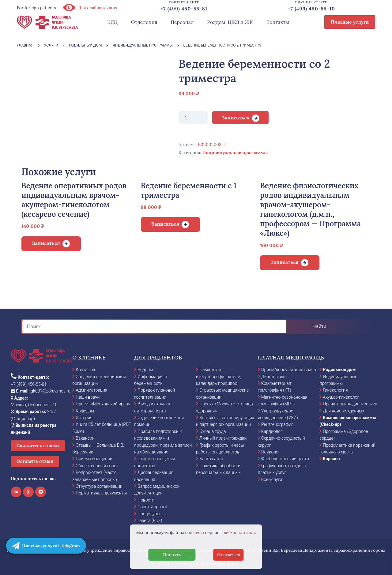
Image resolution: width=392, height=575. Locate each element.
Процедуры (149, 514)
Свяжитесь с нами (38, 446)
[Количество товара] (193, 118)
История (84, 418)
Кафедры (85, 411)
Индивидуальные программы (235, 152)
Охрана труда (213, 431)
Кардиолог (272, 431)
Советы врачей (153, 507)
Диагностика (274, 377)
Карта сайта (211, 459)
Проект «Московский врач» (103, 404)
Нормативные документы (101, 493)
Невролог (271, 452)
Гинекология (335, 390)
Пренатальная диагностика (350, 404)
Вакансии (85, 438)
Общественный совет (97, 466)
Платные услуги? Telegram (46, 546)
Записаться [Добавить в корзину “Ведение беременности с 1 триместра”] (165, 224)
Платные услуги (350, 22)
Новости (146, 500)
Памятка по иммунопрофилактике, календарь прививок (218, 376)
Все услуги (272, 479)
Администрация (91, 390)
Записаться (236, 118)
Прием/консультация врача (289, 370)
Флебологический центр (285, 459)
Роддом (145, 370)
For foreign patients (36, 8)
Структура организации (99, 486)
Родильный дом (339, 370)
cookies (192, 532)
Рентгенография (277, 424)
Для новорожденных (343, 411)
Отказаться (228, 555)
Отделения (144, 22)
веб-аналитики (239, 532)
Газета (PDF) (150, 521)
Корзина (331, 459)
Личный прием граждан (223, 438)
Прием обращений (94, 459)
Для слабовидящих (90, 8)
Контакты (278, 22)
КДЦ (112, 22)
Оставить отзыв (35, 461)
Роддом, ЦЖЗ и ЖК (230, 22)
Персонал (182, 22)
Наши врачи (88, 397)
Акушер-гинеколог (341, 397)
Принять (172, 555)
